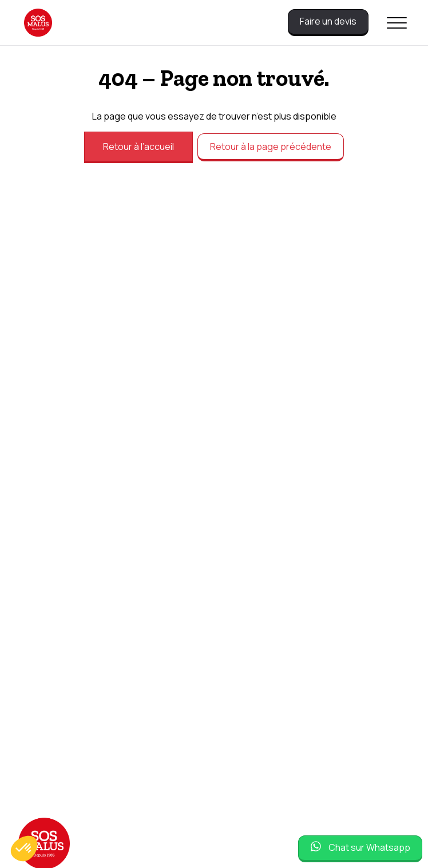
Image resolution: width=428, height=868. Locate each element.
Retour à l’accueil (138, 146)
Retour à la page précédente (271, 146)
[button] (24, 849)
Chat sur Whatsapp (369, 847)
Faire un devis (328, 21)
